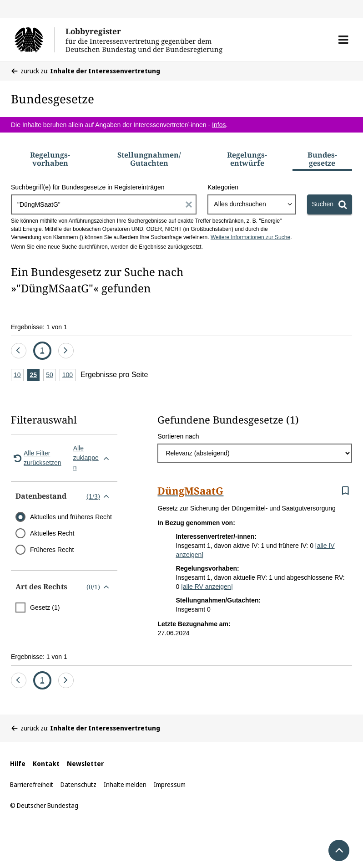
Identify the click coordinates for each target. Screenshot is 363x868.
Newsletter (85, 763)
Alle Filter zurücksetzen (36, 458)
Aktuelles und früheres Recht (71, 517)
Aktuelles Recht (52, 533)
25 (35, 375)
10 (19, 375)
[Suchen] (330, 204)
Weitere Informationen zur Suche (250, 237)
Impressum (170, 784)
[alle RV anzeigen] (207, 587)
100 (69, 375)
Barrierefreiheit (32, 784)
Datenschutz (78, 784)
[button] (343, 40)
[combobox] (252, 204)
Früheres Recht (52, 550)
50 (51, 375)
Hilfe (18, 763)
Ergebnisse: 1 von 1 (39, 327)
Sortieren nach (178, 436)
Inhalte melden (125, 784)
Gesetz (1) (45, 608)
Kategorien (223, 187)
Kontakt (46, 763)
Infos (219, 125)
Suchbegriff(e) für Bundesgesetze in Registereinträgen (88, 187)
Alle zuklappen (93, 458)
